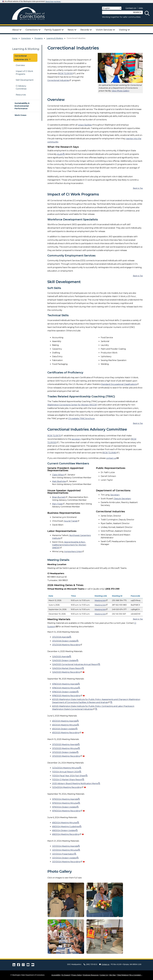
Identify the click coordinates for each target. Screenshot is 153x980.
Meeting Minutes (65, 748)
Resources (21, 95)
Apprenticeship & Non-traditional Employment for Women (69, 545)
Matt (60, 481)
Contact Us (131, 8)
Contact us (104, 964)
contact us (111, 458)
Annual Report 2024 (66, 772)
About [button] (17, 30)
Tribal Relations (123, 975)
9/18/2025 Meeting (67, 696)
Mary (59, 504)
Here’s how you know (53, 1)
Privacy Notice (76, 975)
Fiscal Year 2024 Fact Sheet (69, 776)
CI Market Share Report (67, 780)
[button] (66, 900)
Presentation (63, 854)
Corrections (26, 38)
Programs (39, 38)
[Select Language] (112, 8)
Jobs (141, 8)
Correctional (59, 80)
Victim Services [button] (105, 30)
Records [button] (86, 30)
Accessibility (56, 975)
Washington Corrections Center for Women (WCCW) (72, 405)
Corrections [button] (33, 30)
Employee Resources (91, 975)
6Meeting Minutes (65, 725)
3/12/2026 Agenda (61, 637)
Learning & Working (55, 38)
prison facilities (85, 125)
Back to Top (138, 188)
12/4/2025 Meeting (67, 672)
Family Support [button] (54, 30)
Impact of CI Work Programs (24, 73)
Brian (60, 497)
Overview (20, 65)
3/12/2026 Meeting (67, 645)
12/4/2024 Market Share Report (67, 668)
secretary (76, 439)
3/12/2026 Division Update (64, 641)
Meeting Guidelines (66, 827)
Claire (59, 475)
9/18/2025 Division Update (64, 692)
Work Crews (20, 115)
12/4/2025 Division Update (64, 661)
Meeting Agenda (65, 744)
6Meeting (67, 733)
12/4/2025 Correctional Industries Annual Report (75, 664)
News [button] (72, 30)
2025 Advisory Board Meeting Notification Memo (75, 784)
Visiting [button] (124, 30)
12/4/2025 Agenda (61, 657)
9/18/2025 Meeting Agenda (65, 684)
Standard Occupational (120, 384)
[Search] (117, 12)
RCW (67, 73)
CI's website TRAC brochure (81, 419)
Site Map (112, 975)
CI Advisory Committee (21, 87)
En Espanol (66, 975)
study (60, 154)
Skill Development (25, 80)
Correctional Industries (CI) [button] (23, 58)
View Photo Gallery (120, 91)
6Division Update (64, 729)
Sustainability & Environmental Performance (22, 106)
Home (15, 38)
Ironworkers (74, 552)
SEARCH (137, 12)
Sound (72, 521)
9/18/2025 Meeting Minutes (65, 688)
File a (136, 975)
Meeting (101, 600)
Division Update (64, 752)
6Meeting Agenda (64, 721)
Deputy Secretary (123, 499)
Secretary (115, 495)
